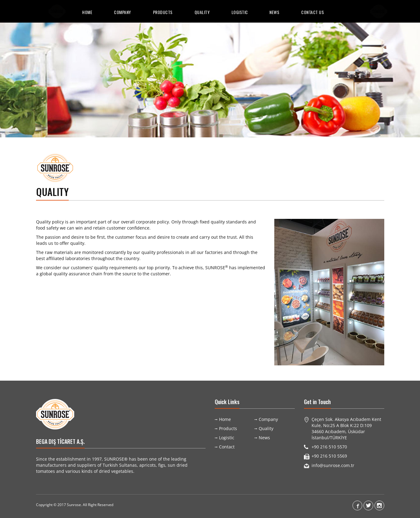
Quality (202, 12)
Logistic (240, 12)
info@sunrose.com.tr (333, 465)
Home (87, 12)
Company (122, 12)
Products (163, 12)
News (274, 12)
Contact (227, 447)
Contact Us (312, 12)
